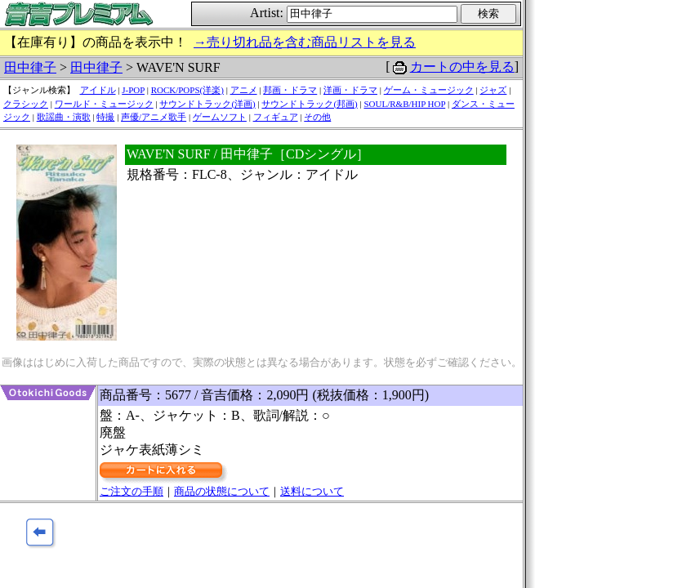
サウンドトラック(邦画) (309, 104)
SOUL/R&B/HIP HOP (404, 104)
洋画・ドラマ (350, 90)
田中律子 (30, 67)
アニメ (244, 90)
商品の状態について (222, 491)
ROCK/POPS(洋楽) (187, 90)
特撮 (105, 117)
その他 (317, 117)
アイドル (98, 90)
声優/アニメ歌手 (154, 117)
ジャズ (493, 90)
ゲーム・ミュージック (429, 90)
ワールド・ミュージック (104, 104)
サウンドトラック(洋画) (207, 104)
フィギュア (276, 117)
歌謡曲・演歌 (64, 117)
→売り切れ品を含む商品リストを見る (305, 42)
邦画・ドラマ (290, 90)
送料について (312, 491)
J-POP (133, 90)
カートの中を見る (462, 67)
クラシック (26, 104)
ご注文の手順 (132, 491)
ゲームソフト (220, 117)
